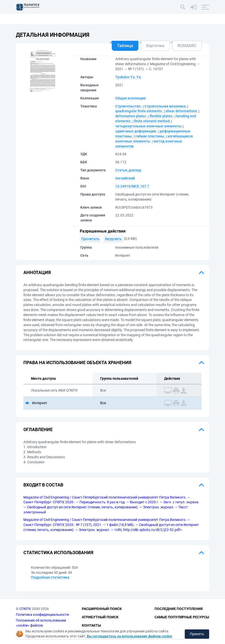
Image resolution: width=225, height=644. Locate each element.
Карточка (155, 46)
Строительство (128, 106)
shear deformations (181, 111)
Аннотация (37, 272)
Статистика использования (58, 553)
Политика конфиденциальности (42, 615)
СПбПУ (25, 609)
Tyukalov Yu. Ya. (128, 77)
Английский (125, 178)
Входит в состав (43, 485)
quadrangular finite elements (139, 111)
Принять (197, 634)
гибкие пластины (150, 136)
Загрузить (113, 239)
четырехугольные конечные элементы (148, 126)
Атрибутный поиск (100, 617)
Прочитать (90, 239)
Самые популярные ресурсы (182, 617)
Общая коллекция (130, 98)
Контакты (91, 625)
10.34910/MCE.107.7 (132, 186)
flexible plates (161, 116)
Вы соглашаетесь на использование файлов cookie (129, 636)
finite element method (152, 121)
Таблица (125, 46)
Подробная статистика (50, 577)
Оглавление (38, 429)
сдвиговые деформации (136, 131)
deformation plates (131, 116)
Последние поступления (179, 609)
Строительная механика (165, 106)
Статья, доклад (128, 170)
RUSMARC (187, 46)
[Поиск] (183, 7)
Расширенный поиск (102, 609)
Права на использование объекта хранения (77, 363)
